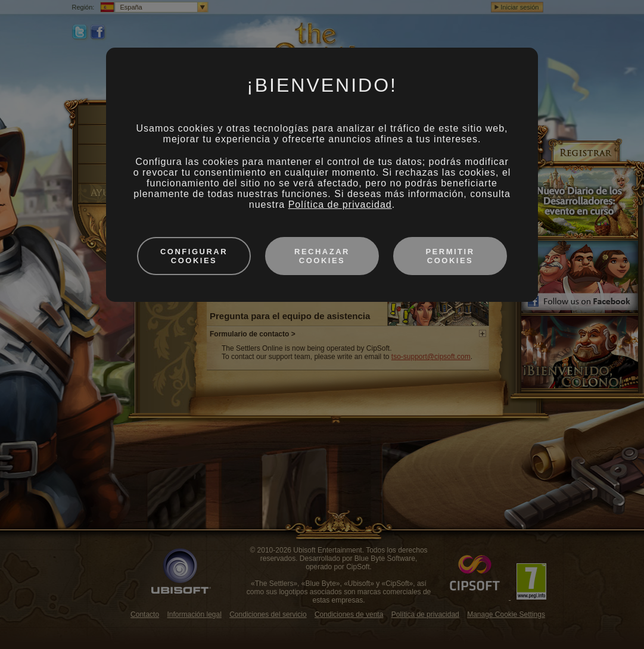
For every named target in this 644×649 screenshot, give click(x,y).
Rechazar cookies (322, 256)
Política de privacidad (340, 205)
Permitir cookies (450, 256)
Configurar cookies (194, 256)
